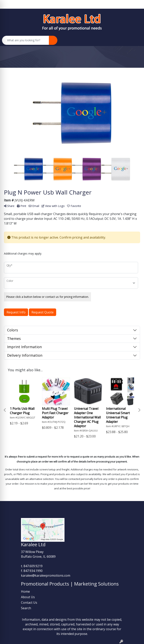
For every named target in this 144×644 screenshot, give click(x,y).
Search (26, 608)
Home (25, 591)
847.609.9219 (33, 566)
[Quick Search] (26, 40)
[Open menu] (136, 40)
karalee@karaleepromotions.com (46, 575)
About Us (28, 597)
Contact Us (29, 603)
